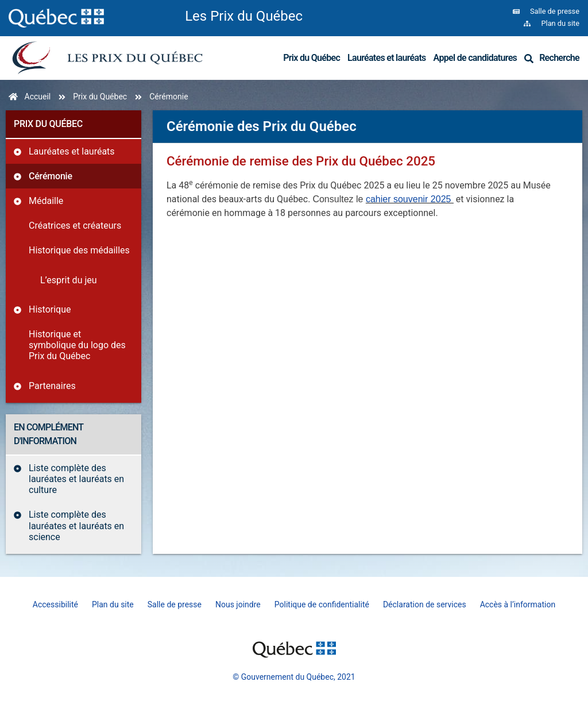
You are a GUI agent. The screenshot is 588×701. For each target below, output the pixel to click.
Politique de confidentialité (322, 604)
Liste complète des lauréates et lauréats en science (76, 525)
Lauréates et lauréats (387, 58)
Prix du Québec (312, 58)
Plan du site (113, 604)
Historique (50, 309)
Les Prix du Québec (244, 16)
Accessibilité (55, 604)
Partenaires (52, 386)
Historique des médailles (79, 250)
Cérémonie (51, 176)
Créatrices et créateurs (75, 226)
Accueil (38, 97)
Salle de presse (175, 604)
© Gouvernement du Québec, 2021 (294, 677)
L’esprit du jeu (69, 280)
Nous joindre (238, 604)
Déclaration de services (425, 604)
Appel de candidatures (475, 58)
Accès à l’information (518, 604)
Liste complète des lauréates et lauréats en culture (76, 479)
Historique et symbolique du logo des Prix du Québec (77, 345)
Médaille (46, 201)
